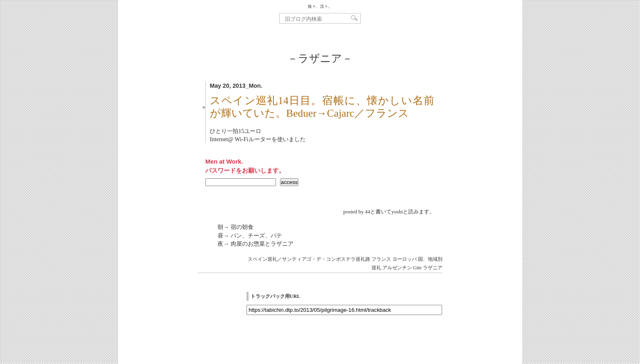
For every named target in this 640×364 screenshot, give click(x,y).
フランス (381, 259)
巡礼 (376, 268)
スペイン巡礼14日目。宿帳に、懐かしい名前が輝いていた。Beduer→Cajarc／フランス (322, 107)
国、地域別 (430, 259)
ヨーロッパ (404, 259)
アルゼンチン (397, 268)
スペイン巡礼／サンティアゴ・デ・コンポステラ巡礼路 (309, 259)
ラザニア (433, 268)
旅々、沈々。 (320, 6)
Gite (417, 268)
